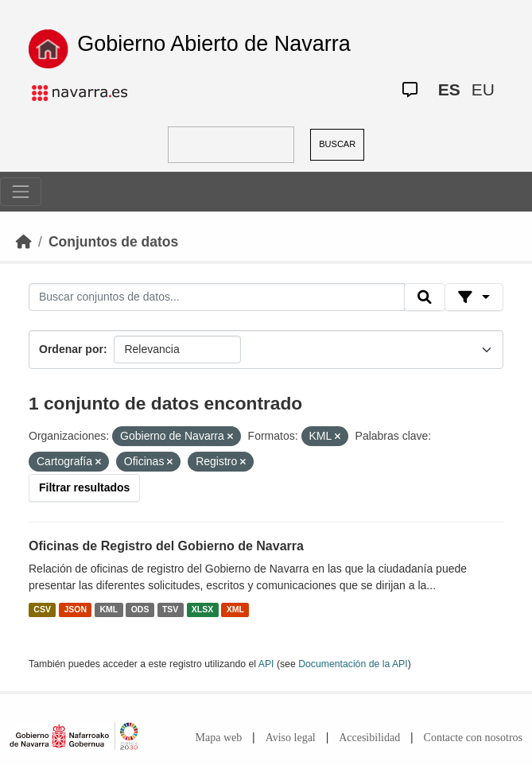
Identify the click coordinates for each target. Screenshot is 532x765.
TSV (170, 609)
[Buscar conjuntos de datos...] (217, 297)
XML (235, 609)
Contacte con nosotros (473, 738)
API (266, 664)
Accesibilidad (369, 738)
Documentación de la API (353, 664)
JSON (75, 609)
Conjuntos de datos (113, 242)
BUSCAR (337, 144)
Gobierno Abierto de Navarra (214, 44)
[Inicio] (24, 242)
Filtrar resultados (84, 487)
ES (449, 89)
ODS (140, 609)
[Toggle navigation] (21, 192)
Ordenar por (71, 349)
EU (483, 89)
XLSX (202, 609)
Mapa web (219, 738)
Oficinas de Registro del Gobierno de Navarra (166, 546)
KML (109, 609)
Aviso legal (291, 738)
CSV (42, 609)
